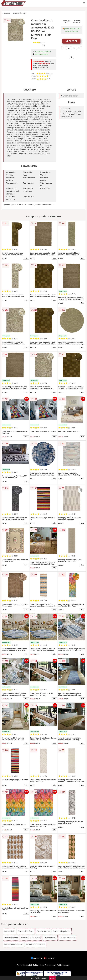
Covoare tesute (50, 938)
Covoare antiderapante (13, 944)
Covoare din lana (11, 938)
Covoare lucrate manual (31, 938)
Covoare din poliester (62, 931)
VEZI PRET (71, 41)
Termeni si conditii (24, 965)
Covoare (7, 13)
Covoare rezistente (67, 938)
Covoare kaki (9, 931)
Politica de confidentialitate (44, 965)
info (26, 258)
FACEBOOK (37, 958)
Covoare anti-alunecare (36, 944)
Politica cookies (63, 965)
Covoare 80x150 (43, 931)
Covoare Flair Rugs (20, 13)
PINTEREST (49, 958)
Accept (52, 978)
